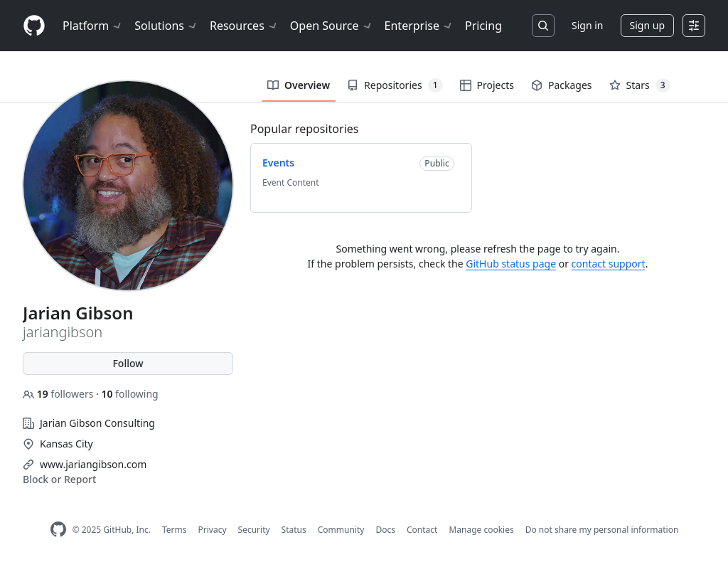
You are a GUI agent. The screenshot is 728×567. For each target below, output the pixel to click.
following (129, 394)
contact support (609, 264)
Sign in (587, 25)
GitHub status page (511, 264)
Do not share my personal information (602, 530)
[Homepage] (34, 26)
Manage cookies (481, 530)
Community (341, 530)
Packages (562, 85)
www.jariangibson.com (93, 464)
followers (59, 394)
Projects (487, 85)
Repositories (395, 85)
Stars (640, 85)
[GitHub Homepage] (58, 530)
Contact (422, 530)
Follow (128, 363)
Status (294, 530)
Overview (299, 85)
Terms (175, 530)
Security (254, 530)
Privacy (213, 530)
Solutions (166, 26)
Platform (93, 26)
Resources (244, 26)
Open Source (332, 26)
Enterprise (419, 26)
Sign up (647, 25)
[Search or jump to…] (543, 26)
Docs (385, 530)
